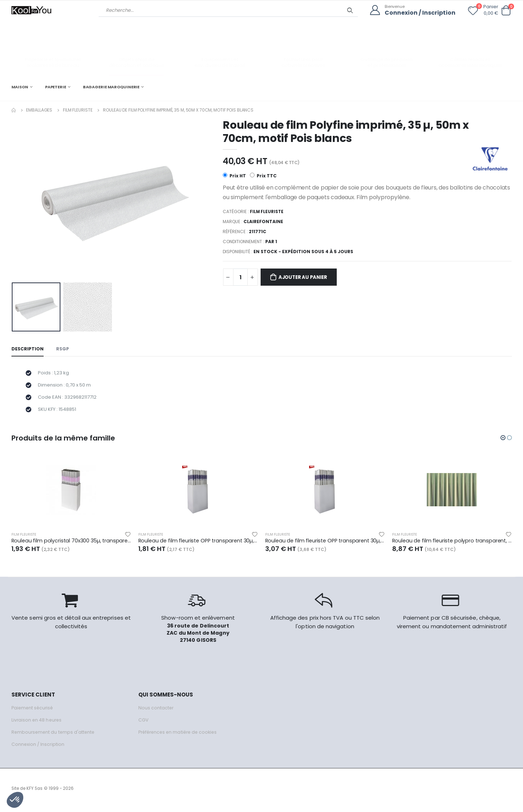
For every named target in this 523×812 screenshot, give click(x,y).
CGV (144, 724)
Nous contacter (156, 711)
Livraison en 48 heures (38, 724)
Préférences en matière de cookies (180, 736)
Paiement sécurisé (33, 711)
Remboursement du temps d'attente (54, 736)
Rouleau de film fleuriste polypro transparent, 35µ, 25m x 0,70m (452, 544)
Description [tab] (28, 349)
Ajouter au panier (306, 278)
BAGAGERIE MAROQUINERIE (111, 87)
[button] (506, 11)
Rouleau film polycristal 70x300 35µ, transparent (71, 544)
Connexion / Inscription (419, 13)
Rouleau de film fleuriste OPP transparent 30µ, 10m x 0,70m (325, 544)
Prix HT (234, 176)
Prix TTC (264, 176)
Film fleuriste (78, 110)
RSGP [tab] (64, 349)
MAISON (20, 87)
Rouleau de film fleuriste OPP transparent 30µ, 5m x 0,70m (198, 544)
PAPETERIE (56, 87)
